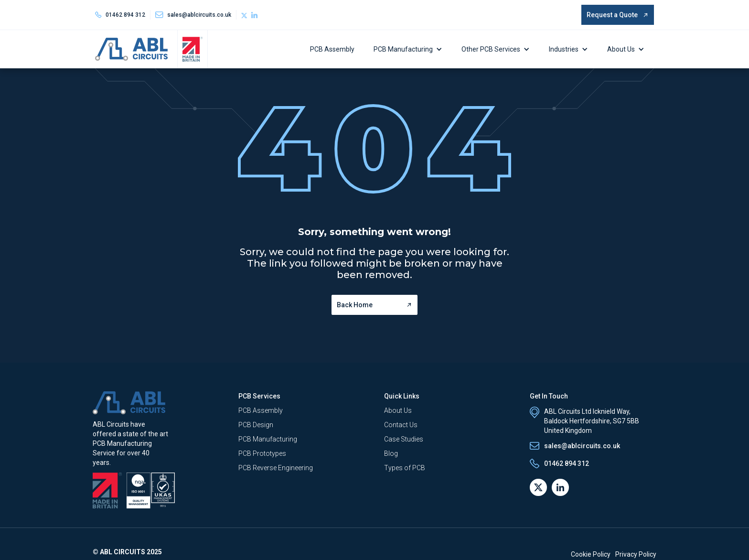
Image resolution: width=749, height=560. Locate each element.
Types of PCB (405, 468)
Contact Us (401, 425)
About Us (621, 49)
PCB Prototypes (262, 453)
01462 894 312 (125, 15)
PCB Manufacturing (403, 49)
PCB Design (256, 425)
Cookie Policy (591, 554)
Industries (564, 49)
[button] (410, 49)
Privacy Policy (636, 554)
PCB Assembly (332, 49)
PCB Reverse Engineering (276, 468)
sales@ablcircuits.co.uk (582, 446)
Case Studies (404, 439)
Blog (391, 453)
